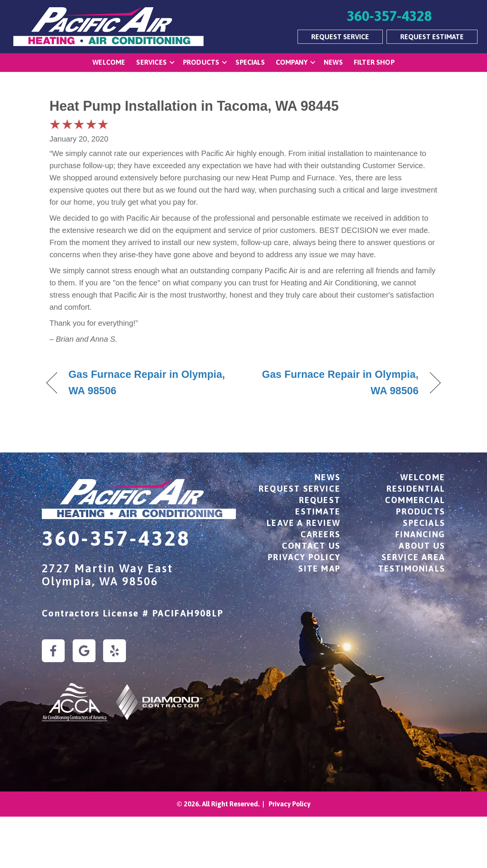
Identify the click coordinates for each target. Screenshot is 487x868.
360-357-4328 (116, 538)
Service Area (413, 557)
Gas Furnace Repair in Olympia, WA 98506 (147, 383)
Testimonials (412, 569)
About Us (422, 546)
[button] (172, 63)
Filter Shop (374, 62)
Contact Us (311, 546)
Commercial (415, 500)
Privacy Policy (304, 557)
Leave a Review (304, 523)
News (333, 62)
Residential (416, 489)
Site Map (319, 569)
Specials (250, 62)
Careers (321, 534)
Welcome (109, 62)
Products (201, 62)
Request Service (300, 489)
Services (151, 62)
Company (292, 62)
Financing (420, 534)
